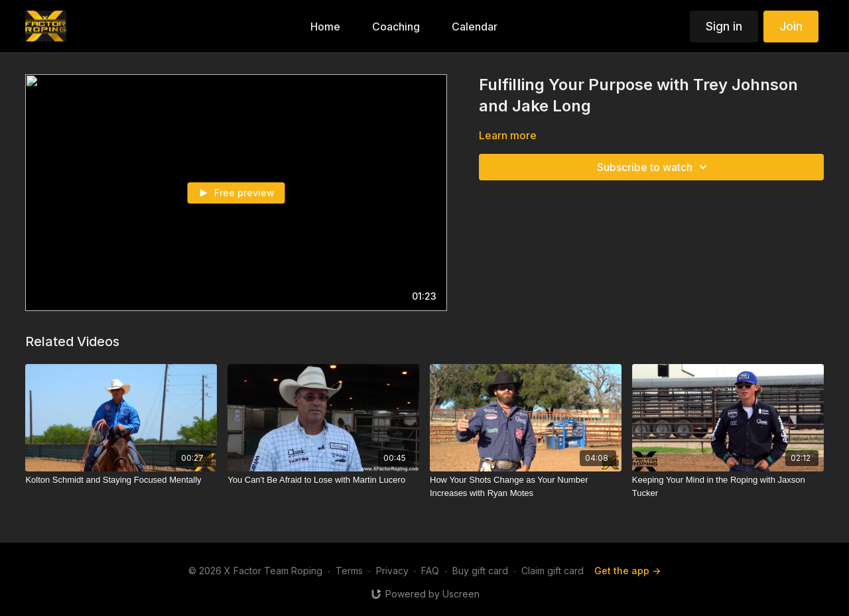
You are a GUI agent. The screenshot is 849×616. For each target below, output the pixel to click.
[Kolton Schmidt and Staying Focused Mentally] (121, 480)
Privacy (392, 571)
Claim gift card (553, 571)
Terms (349, 571)
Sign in (724, 26)
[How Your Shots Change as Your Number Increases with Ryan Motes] (526, 486)
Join (791, 26)
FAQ (430, 571)
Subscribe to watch (654, 167)
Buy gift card (480, 571)
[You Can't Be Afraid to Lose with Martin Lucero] (323, 480)
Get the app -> (627, 571)
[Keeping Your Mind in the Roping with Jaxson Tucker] (728, 486)
